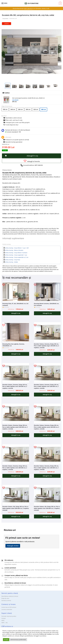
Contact (4, 618)
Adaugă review (13, 546)
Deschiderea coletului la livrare (10, 596)
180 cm (5, 109)
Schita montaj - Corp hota (13, 260)
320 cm (36, 109)
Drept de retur (5, 598)
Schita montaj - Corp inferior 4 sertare (16, 253)
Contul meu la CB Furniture (9, 607)
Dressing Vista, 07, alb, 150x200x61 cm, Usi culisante (15, 304)
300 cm (28, 109)
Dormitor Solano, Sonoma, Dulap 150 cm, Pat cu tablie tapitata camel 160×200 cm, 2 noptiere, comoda (15, 427)
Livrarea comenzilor (7, 609)
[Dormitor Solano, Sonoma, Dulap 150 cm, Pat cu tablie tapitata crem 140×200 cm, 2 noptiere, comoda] (47, 454)
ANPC (3, 620)
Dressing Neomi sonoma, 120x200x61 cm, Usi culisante (46, 304)
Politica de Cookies (45, 634)
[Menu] (4, 3)
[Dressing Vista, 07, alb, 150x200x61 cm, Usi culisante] (16, 292)
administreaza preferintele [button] (18, 640)
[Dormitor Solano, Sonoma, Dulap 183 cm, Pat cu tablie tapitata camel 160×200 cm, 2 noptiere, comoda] (47, 414)
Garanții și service (6, 601)
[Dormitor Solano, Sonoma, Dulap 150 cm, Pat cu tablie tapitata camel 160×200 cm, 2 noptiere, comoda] (16, 414)
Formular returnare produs (9, 616)
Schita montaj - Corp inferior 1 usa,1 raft (17, 248)
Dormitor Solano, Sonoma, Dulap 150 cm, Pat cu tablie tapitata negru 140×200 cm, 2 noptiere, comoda (46, 346)
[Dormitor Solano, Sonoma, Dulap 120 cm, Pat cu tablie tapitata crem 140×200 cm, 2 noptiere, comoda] (16, 373)
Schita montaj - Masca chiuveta (14, 250)
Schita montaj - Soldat (11, 262)
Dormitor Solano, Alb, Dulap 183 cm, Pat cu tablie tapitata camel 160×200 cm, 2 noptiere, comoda (16, 508)
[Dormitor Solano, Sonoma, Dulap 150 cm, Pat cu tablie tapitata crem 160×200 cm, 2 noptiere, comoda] (16, 454)
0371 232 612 (28, 8)
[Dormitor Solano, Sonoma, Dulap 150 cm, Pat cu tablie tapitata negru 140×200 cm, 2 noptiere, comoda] (47, 332)
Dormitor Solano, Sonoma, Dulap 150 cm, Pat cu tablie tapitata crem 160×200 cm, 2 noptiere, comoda (15, 468)
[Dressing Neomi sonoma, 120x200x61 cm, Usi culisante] (47, 292)
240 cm (13, 109)
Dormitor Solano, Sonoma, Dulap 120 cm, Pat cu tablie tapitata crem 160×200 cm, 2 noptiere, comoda (46, 386)
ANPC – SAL (5, 623)
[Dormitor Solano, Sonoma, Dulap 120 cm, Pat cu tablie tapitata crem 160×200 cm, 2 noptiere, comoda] (47, 373)
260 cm (20, 109)
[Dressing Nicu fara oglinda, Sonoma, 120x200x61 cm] (16, 332)
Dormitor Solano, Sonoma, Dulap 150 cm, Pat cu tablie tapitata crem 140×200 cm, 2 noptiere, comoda (46, 468)
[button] (31, 156)
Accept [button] (6, 640)
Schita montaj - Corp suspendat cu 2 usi (17, 257)
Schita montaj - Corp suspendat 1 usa (16, 255)
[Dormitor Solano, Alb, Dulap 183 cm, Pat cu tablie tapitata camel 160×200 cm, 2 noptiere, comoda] (16, 495)
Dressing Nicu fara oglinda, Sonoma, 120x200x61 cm (13, 345)
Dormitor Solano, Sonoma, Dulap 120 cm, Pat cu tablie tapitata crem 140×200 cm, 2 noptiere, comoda (15, 386)
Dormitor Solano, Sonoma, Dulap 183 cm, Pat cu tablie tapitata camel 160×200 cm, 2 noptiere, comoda (46, 427)
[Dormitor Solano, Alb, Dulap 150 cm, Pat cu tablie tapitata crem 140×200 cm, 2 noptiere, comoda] (47, 495)
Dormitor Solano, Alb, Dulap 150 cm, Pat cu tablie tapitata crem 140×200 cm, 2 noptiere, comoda (47, 508)
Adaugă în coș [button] (16, 313)
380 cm (44, 109)
